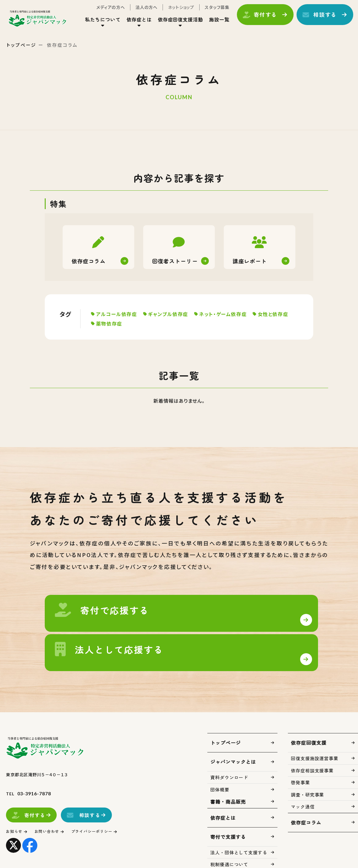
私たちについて (96, 24)
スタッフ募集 (210, 11)
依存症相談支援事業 (312, 746)
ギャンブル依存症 (171, 314)
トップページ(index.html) (47, 23)
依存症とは (132, 24)
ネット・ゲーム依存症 (228, 314)
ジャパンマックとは (233, 737)
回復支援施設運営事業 (315, 734)
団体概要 (220, 765)
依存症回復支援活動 (173, 24)
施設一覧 (212, 24)
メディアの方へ (104, 11)
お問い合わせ (52, 806)
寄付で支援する (228, 812)
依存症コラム (306, 798)
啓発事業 (300, 758)
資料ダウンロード (229, 753)
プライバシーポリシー (103, 806)
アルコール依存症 (118, 314)
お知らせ (16, 806)
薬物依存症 (154, 323)
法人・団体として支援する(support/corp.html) (255, 622)
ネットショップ (174, 11)
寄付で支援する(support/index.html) (103, 622)
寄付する (258, 19)
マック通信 (303, 782)
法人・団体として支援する (239, 828)
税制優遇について (229, 840)
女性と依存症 (113, 323)
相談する (318, 19)
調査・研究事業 (307, 770)
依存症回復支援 (309, 718)
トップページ (21, 45)
